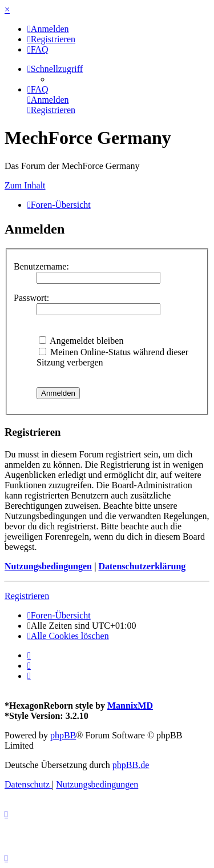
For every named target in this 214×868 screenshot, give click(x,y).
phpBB (63, 735)
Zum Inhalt (25, 185)
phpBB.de (131, 765)
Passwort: (31, 298)
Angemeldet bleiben (81, 341)
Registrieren (27, 596)
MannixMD (130, 706)
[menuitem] (48, 29)
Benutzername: (41, 266)
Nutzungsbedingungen (48, 566)
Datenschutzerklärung (142, 566)
